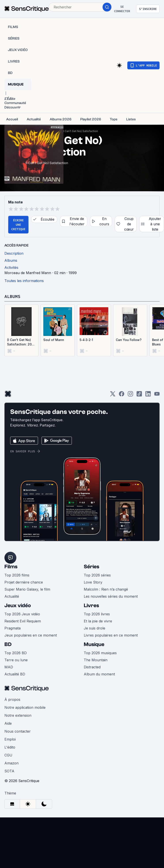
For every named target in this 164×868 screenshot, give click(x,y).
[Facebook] (122, 395)
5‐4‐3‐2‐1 (86, 340)
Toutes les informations (24, 281)
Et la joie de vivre (98, 621)
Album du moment (99, 674)
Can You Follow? (129, 340)
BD (8, 644)
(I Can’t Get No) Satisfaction (80, 131)
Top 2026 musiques (100, 653)
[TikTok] (139, 395)
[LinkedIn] (148, 395)
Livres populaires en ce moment (111, 635)
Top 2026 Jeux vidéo (22, 614)
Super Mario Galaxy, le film (27, 589)
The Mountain (96, 660)
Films (11, 567)
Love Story (93, 582)
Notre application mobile (25, 707)
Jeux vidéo (18, 606)
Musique (94, 644)
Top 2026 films (17, 575)
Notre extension (18, 715)
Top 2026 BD (16, 653)
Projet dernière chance (24, 582)
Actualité (12, 596)
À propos (12, 699)
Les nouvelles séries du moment (111, 596)
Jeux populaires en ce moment (31, 635)
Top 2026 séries (97, 575)
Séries (92, 567)
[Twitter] (113, 395)
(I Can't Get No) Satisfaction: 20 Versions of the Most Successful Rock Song (20, 342)
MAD (9, 667)
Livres (91, 606)
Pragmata (12, 628)
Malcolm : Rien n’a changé (106, 589)
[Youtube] (157, 395)
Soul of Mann (54, 340)
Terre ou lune (16, 660)
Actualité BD (15, 674)
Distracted (92, 667)
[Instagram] (130, 395)
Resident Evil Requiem (23, 621)
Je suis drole (94, 628)
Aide (8, 723)
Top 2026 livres (97, 614)
